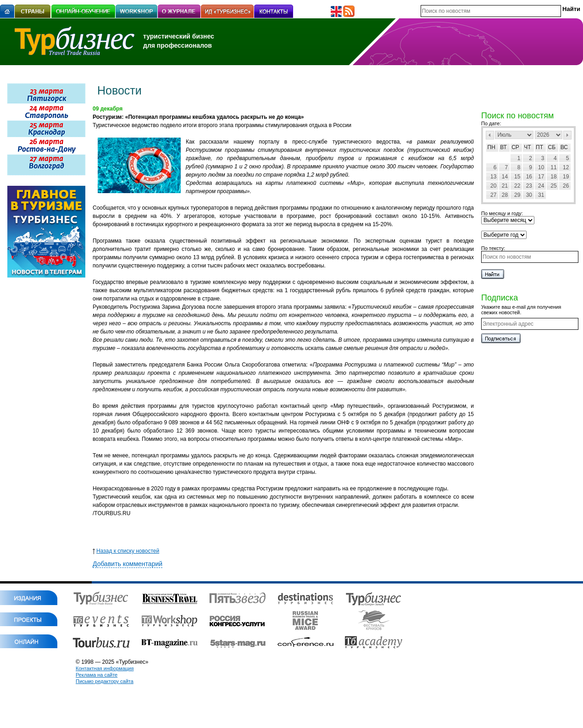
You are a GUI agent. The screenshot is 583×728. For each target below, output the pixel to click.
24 (541, 186)
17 (541, 177)
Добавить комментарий (128, 564)
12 (566, 167)
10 (541, 167)
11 (553, 167)
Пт (539, 147)
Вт (503, 147)
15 (517, 177)
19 (566, 177)
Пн (491, 147)
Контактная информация (105, 668)
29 (517, 195)
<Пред (490, 135)
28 (505, 195)
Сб (552, 147)
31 (541, 195)
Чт (527, 147)
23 (529, 186)
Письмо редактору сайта (105, 681)
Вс (564, 147)
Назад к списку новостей (126, 551)
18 (553, 177)
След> (567, 135)
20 (493, 186)
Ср (515, 147)
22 (517, 186)
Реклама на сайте (97, 675)
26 (566, 186)
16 (529, 177)
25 (553, 186)
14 (505, 177)
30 (529, 195)
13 (493, 177)
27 (493, 195)
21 (505, 186)
